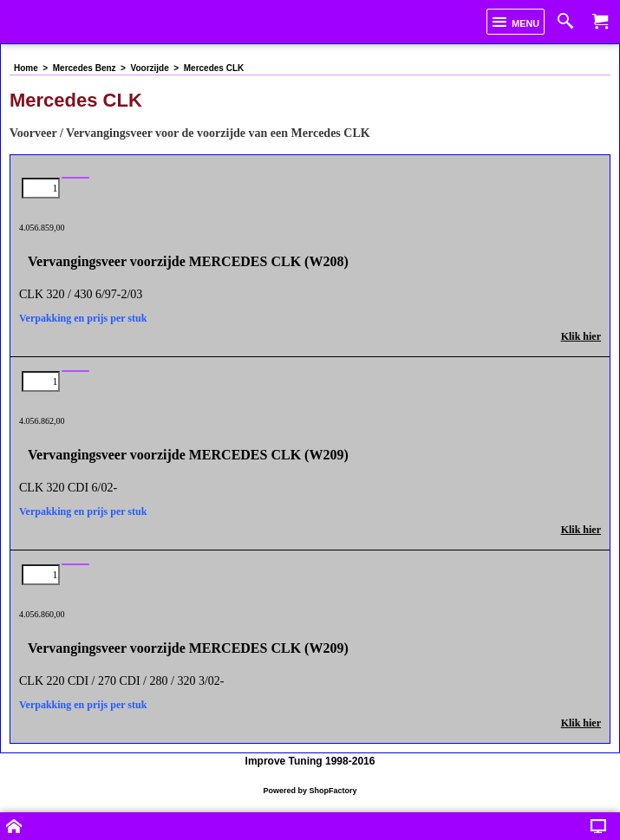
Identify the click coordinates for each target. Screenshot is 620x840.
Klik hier (581, 336)
